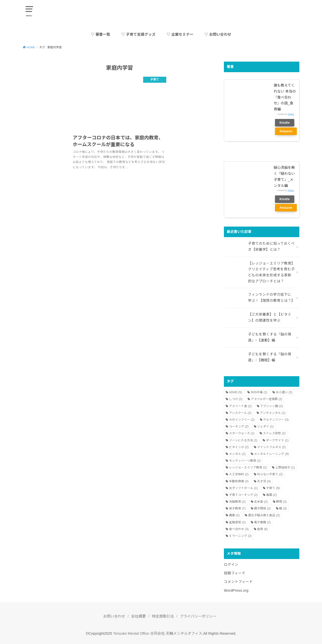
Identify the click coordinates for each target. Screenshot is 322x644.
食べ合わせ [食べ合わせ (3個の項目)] (239, 529)
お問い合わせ (114, 616)
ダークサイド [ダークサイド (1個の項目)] (277, 440)
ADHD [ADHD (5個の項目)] (235, 392)
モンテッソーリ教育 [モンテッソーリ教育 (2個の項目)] (245, 461)
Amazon (286, 131)
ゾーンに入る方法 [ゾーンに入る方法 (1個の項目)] (243, 440)
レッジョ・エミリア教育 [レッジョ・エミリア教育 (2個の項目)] (248, 467)
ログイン (231, 565)
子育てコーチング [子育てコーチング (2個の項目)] (243, 495)
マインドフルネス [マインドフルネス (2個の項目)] (271, 447)
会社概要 (138, 616)
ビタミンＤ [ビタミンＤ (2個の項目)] (239, 447)
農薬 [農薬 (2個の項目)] (234, 515)
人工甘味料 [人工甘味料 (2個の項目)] (239, 474)
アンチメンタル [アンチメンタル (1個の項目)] (273, 413)
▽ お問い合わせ (218, 34)
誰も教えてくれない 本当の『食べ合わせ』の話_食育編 (285, 97)
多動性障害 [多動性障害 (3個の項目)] (239, 481)
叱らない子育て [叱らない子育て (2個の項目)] (270, 474)
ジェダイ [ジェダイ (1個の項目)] (265, 426)
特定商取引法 (163, 616)
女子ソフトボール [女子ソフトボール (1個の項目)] (243, 488)
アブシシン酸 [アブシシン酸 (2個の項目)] (271, 406)
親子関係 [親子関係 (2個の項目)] (262, 508)
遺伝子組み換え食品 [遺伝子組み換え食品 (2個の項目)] (264, 515)
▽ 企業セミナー (180, 34)
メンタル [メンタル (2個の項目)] (237, 454)
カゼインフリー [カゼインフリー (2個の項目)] (242, 420)
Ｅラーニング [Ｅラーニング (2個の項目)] (240, 536)
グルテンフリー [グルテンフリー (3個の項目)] (276, 420)
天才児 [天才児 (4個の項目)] (264, 481)
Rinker (291, 114)
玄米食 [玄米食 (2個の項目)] (261, 502)
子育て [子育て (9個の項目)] (273, 488)
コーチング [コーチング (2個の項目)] (239, 426)
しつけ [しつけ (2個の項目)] (236, 399)
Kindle (285, 123)
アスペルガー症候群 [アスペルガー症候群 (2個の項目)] (267, 399)
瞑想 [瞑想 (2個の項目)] (281, 502)
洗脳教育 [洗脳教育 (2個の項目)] (237, 502)
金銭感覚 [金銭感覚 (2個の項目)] (237, 522)
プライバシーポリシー (198, 616)
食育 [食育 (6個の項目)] (262, 529)
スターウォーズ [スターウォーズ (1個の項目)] (242, 433)
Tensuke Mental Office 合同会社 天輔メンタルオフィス (158, 633)
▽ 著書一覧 (100, 34)
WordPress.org (236, 590)
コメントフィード (238, 582)
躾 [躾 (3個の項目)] (283, 508)
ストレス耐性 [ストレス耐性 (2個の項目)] (274, 433)
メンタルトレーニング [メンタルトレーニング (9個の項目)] (271, 454)
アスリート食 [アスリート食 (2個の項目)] (240, 406)
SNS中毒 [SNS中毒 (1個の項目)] (259, 392)
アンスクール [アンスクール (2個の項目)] (240, 413)
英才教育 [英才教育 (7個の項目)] (237, 508)
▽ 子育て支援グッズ (138, 34)
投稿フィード (235, 573)
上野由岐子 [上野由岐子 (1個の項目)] (285, 467)
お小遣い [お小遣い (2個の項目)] (284, 392)
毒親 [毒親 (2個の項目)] (271, 495)
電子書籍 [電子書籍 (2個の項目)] (262, 522)
